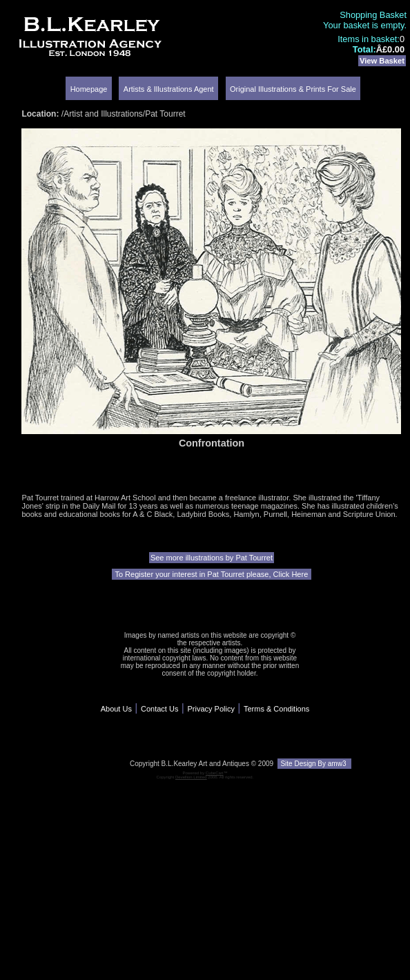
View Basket (382, 61)
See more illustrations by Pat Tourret (212, 558)
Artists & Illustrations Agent (169, 89)
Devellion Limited (191, 777)
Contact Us (159, 709)
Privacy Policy (211, 709)
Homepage (89, 89)
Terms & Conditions (276, 709)
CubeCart (215, 773)
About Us (116, 709)
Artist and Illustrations (103, 114)
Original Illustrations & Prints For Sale (293, 89)
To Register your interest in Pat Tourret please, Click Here (212, 574)
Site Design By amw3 (314, 764)
